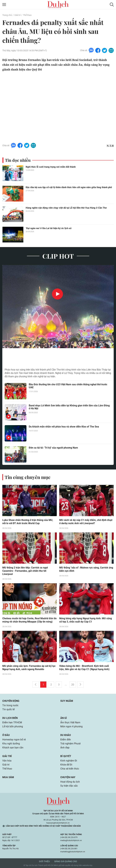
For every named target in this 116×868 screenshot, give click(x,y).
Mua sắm (8, 777)
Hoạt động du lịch (70, 782)
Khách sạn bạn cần (13, 748)
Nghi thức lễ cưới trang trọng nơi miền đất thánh (51, 167)
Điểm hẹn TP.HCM (12, 722)
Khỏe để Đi (66, 765)
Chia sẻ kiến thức (70, 769)
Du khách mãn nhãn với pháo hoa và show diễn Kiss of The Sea (64, 427)
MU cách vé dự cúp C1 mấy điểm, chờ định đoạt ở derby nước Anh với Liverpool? (86, 522)
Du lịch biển (10, 718)
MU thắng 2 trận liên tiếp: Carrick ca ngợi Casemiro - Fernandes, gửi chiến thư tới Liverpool (25, 571)
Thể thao (27, 15)
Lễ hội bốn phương (13, 726)
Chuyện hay (68, 777)
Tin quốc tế (8, 709)
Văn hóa (7, 761)
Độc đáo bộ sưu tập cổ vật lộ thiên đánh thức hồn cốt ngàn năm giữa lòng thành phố (69, 187)
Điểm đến (66, 740)
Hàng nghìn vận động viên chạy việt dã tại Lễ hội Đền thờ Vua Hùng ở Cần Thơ (66, 208)
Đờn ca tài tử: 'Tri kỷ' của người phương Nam (53, 448)
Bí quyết (66, 756)
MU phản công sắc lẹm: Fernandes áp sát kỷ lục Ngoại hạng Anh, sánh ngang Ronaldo (29, 668)
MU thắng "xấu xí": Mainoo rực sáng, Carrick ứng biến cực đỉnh (86, 569)
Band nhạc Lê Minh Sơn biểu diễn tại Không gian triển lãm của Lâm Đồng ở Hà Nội (69, 407)
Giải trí (17, 15)
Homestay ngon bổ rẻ (14, 740)
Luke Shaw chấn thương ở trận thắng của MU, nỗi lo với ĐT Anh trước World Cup (28, 522)
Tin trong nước (10, 705)
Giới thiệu (44, 861)
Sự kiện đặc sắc (69, 786)
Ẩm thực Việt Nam (70, 722)
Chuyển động (11, 701)
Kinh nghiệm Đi (69, 761)
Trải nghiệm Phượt (70, 744)
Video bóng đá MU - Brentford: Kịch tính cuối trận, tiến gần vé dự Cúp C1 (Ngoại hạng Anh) (84, 668)
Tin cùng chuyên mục (28, 477)
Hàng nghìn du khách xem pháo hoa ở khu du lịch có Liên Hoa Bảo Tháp (53, 358)
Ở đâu (6, 735)
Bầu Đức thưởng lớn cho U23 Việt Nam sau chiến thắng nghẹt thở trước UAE (68, 386)
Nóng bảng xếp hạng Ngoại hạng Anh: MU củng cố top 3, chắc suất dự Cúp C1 (86, 620)
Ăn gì (64, 718)
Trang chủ (7, 15)
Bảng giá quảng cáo (66, 861)
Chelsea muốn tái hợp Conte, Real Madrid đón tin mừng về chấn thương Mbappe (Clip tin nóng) (29, 620)
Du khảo (66, 735)
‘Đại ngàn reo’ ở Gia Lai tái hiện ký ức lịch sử (49, 228)
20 (73, 685)
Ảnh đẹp (65, 748)
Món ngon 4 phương (71, 726)
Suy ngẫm (67, 701)
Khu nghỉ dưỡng (11, 744)
